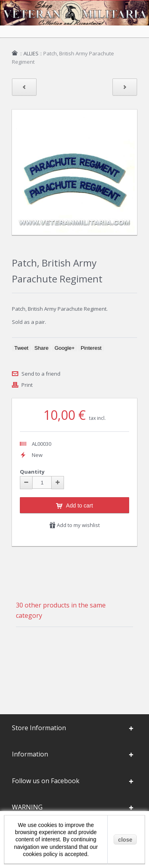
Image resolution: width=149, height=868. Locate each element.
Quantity (32, 472)
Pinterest (91, 348)
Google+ (65, 348)
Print (27, 385)
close (125, 840)
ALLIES (31, 53)
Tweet (21, 348)
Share (42, 348)
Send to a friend (41, 374)
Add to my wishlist (74, 525)
